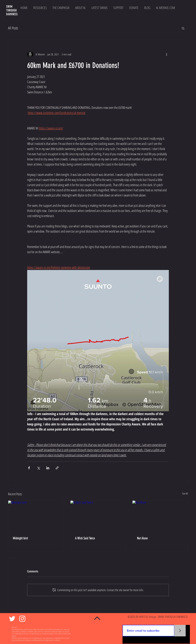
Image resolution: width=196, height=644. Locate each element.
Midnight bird (20, 538)
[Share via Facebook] (29, 468)
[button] (183, 28)
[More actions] (167, 54)
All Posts (13, 28)
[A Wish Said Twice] (98, 516)
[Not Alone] (160, 516)
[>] (180, 631)
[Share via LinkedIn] (48, 468)
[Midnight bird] (36, 516)
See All (185, 493)
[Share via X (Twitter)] (38, 468)
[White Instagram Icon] (22, 619)
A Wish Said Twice (85, 538)
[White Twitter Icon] (12, 619)
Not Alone (142, 538)
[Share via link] (57, 468)
